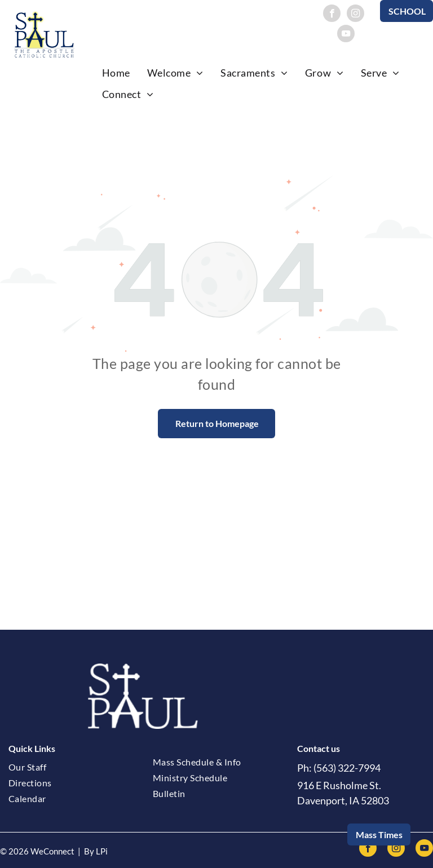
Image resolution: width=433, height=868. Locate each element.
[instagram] (355, 15)
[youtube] (346, 35)
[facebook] (332, 15)
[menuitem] (116, 73)
